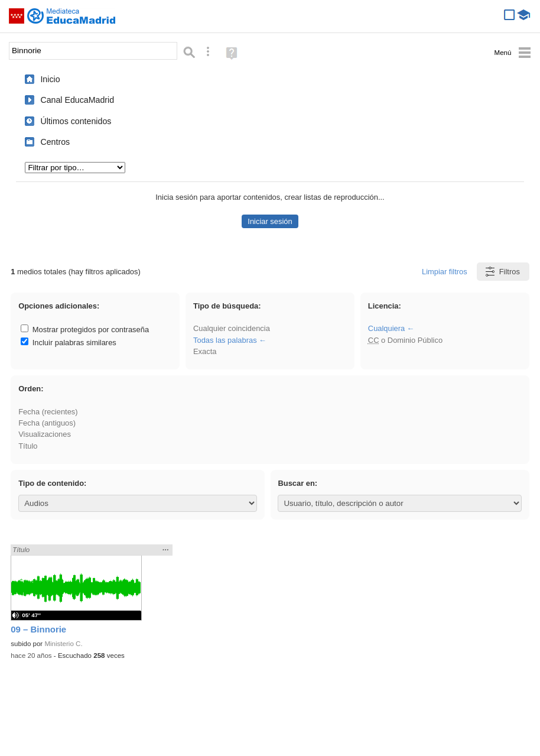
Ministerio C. (63, 644)
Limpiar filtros (445, 272)
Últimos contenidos (76, 121)
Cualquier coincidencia (232, 328)
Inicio (50, 79)
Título (28, 446)
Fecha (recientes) (48, 412)
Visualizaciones (45, 434)
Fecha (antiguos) (47, 423)
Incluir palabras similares (69, 343)
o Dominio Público (405, 340)
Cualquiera (386, 328)
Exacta (205, 351)
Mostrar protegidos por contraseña (85, 330)
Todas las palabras (225, 340)
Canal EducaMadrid (77, 100)
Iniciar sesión (270, 221)
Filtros (502, 272)
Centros (55, 142)
